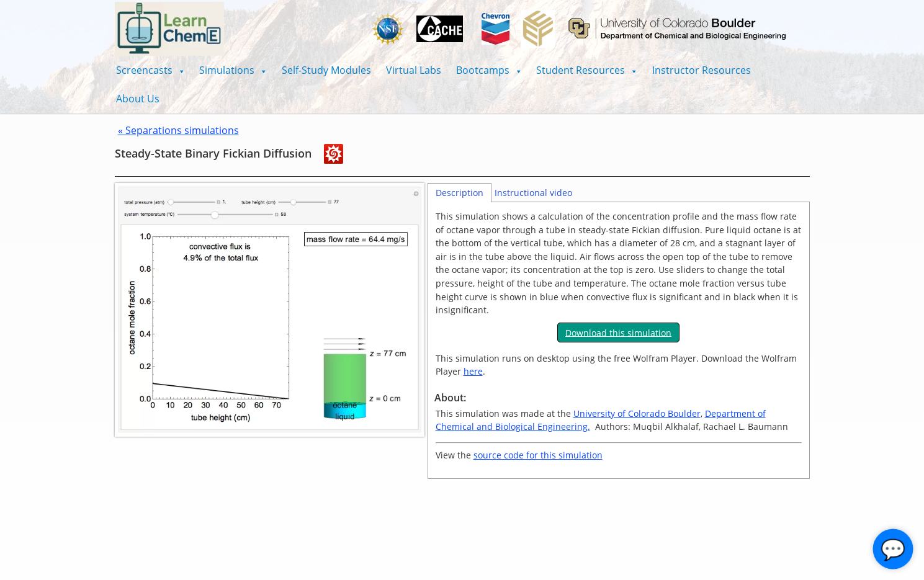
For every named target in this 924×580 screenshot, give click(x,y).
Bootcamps (489, 70)
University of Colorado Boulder (637, 413)
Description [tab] (460, 193)
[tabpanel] (619, 341)
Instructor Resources (702, 70)
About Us (138, 99)
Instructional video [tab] (533, 193)
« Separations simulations (178, 130)
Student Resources (587, 70)
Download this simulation (618, 332)
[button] (150, 70)
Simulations (233, 70)
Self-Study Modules (326, 70)
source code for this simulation (538, 455)
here (473, 371)
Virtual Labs (414, 70)
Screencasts (150, 70)
